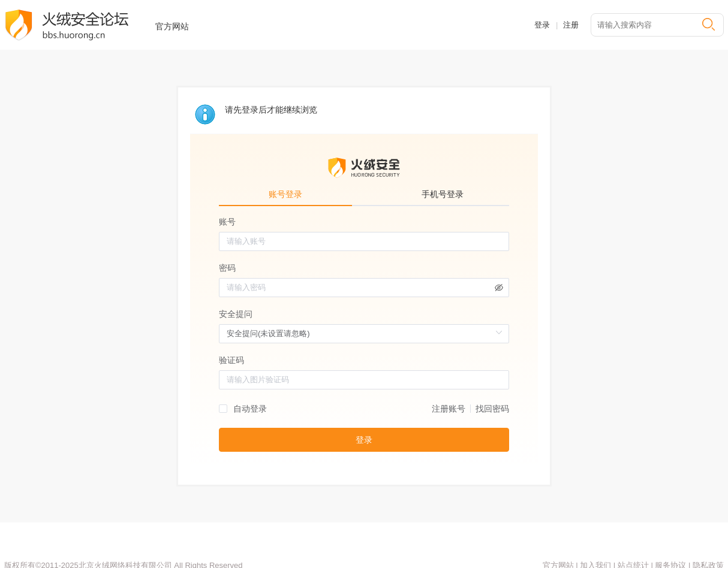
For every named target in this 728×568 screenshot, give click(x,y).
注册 (571, 25)
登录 (542, 25)
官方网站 (172, 26)
